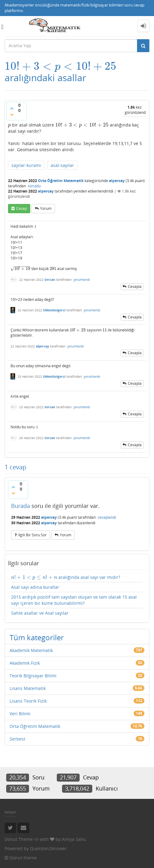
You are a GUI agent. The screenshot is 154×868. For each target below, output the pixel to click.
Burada (21, 506)
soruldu (34, 186)
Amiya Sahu (74, 839)
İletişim (10, 812)
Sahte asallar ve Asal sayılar (40, 613)
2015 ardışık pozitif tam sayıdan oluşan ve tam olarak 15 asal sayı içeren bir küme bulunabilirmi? (74, 600)
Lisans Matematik (28, 688)
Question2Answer (48, 848)
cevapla (135, 287)
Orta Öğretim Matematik (61, 181)
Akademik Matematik (31, 650)
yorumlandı (82, 280)
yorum (46, 208)
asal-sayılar (62, 165)
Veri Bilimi (20, 714)
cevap (21, 208)
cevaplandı (107, 517)
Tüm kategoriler (37, 637)
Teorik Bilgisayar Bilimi (33, 676)
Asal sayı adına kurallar (35, 587)
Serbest (17, 739)
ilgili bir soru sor (32, 535)
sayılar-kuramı (26, 165)
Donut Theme (19, 839)
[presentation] (60, 66)
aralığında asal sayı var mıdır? (66, 577)
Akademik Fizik (25, 663)
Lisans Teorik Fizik (28, 701)
